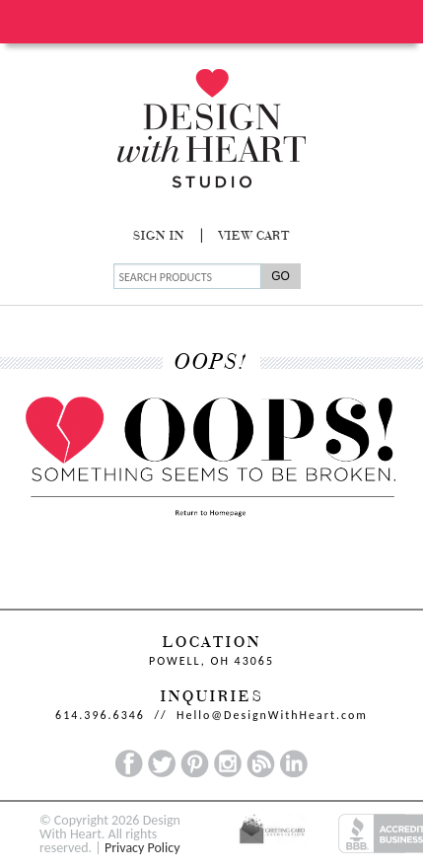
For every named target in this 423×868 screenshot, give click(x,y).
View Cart (254, 237)
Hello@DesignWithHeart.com (272, 715)
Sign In (159, 237)
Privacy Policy (142, 848)
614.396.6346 (100, 715)
